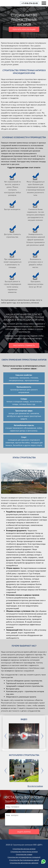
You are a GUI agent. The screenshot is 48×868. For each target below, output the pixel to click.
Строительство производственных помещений (24, 857)
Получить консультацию (24, 29)
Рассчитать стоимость (24, 345)
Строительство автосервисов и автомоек (24, 863)
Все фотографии (35, 786)
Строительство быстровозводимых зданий (24, 860)
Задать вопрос (24, 832)
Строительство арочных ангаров (24, 849)
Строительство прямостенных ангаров (24, 852)
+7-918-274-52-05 (30, 3)
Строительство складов (24, 854)
